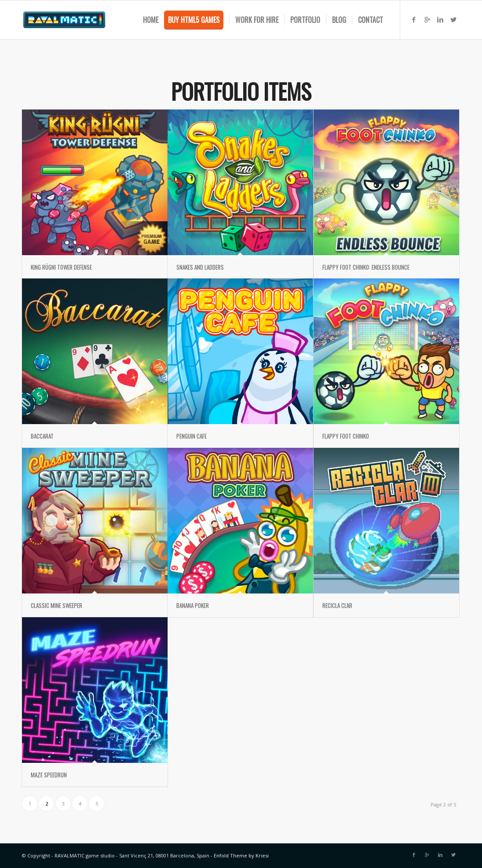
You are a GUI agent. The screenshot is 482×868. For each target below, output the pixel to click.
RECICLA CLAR (337, 605)
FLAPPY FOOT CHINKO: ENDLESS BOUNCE (366, 267)
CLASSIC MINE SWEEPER (57, 605)
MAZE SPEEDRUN (49, 775)
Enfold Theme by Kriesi (241, 855)
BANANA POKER (193, 605)
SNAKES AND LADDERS (200, 267)
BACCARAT (42, 436)
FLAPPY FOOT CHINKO (346, 436)
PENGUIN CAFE (192, 436)
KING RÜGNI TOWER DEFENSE (61, 267)
